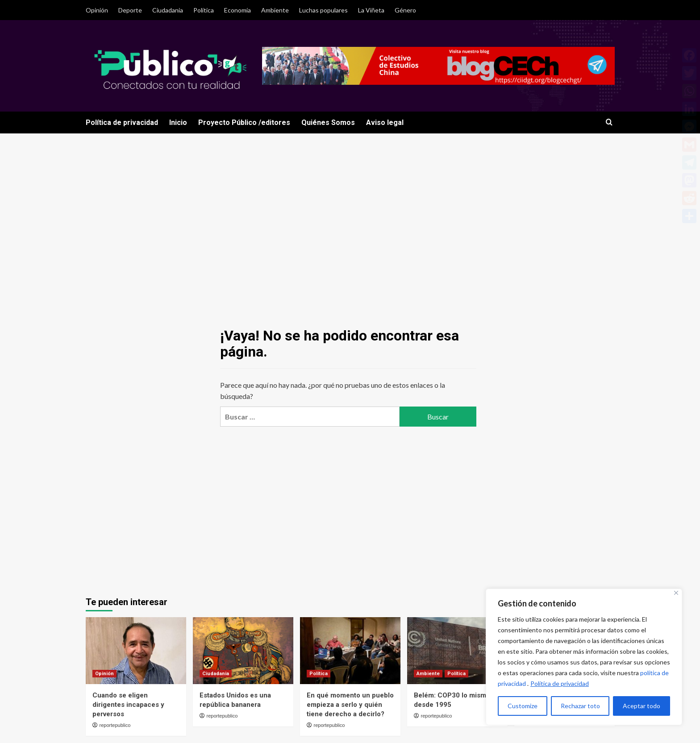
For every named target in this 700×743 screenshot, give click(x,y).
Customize (523, 706)
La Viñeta (371, 10)
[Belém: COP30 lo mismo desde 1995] (457, 651)
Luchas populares (323, 10)
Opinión (97, 10)
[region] (584, 657)
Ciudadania (168, 10)
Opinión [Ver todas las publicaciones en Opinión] (104, 674)
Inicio (178, 122)
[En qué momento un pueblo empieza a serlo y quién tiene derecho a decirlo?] (350, 651)
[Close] (676, 593)
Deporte (130, 10)
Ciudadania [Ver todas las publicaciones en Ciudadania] (216, 674)
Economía (237, 10)
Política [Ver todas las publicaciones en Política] (319, 674)
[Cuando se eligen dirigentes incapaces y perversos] (136, 651)
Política (204, 10)
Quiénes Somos (328, 122)
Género (405, 10)
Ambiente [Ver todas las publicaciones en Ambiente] (428, 674)
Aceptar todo (642, 706)
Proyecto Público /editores (244, 122)
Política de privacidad (560, 683)
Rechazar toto (580, 706)
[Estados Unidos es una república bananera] (243, 651)
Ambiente (275, 10)
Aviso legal (385, 122)
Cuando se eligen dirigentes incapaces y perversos (128, 705)
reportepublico (115, 725)
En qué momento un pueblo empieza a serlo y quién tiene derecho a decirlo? (350, 705)
